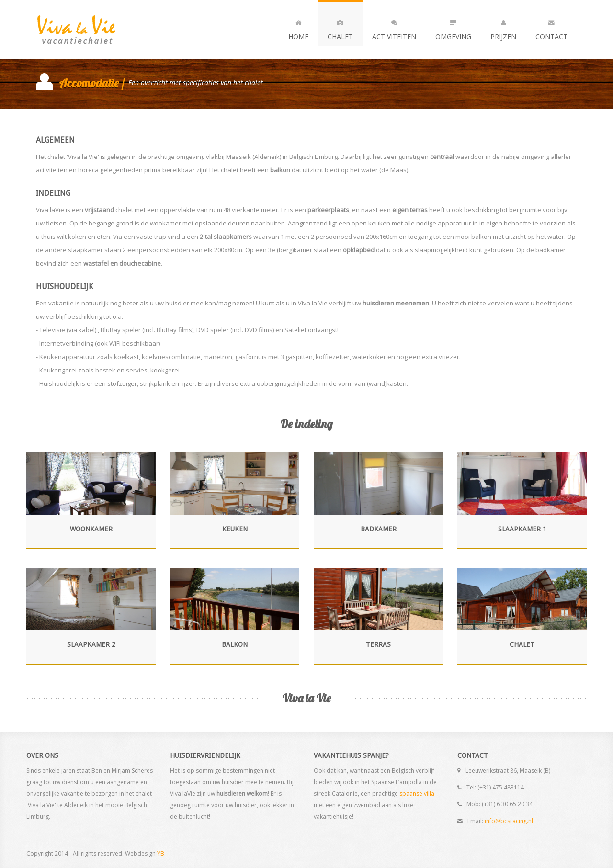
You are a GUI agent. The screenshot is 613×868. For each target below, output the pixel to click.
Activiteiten (394, 28)
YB (161, 853)
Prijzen (503, 28)
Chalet (340, 28)
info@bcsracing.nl (509, 821)
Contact (551, 28)
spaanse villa (417, 794)
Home (298, 28)
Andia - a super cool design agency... (93, 29)
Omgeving (453, 28)
